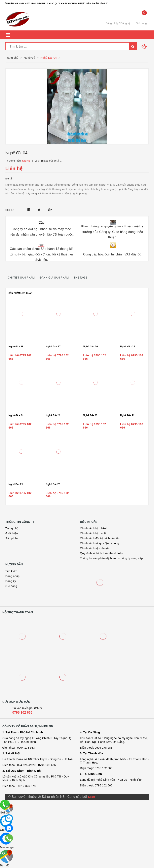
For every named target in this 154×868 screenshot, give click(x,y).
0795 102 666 (22, 713)
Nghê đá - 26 (90, 347)
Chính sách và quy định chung (99, 543)
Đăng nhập (112, 23)
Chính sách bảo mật (93, 533)
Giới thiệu (12, 533)
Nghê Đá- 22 (127, 415)
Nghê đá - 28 (16, 347)
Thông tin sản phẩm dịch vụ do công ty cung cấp (111, 558)
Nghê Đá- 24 (53, 415)
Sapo (91, 797)
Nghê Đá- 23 (90, 415)
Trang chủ (12, 528)
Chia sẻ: (10, 210)
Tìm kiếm (11, 571)
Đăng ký (125, 23)
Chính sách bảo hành (94, 528)
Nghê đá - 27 (53, 347)
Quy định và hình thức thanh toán (101, 553)
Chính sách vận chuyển (95, 548)
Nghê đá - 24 (16, 415)
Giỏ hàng (11, 586)
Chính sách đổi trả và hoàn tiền (100, 538)
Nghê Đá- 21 (16, 484)
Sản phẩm (12, 538)
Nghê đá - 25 (128, 347)
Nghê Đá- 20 (53, 484)
